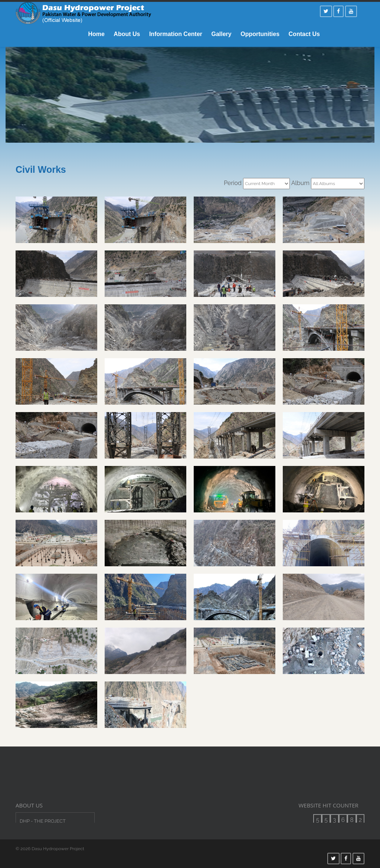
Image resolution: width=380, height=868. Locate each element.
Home (96, 34)
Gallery (221, 34)
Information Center (176, 34)
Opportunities (260, 34)
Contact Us (304, 34)
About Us (127, 34)
